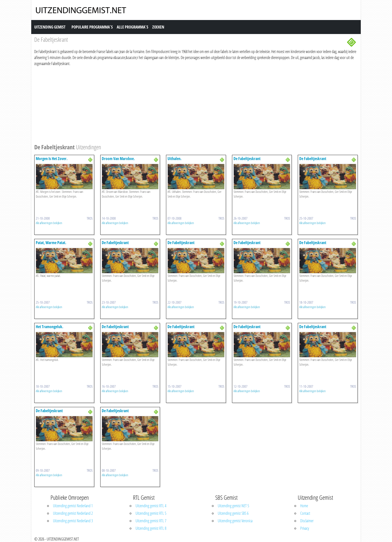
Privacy (305, 528)
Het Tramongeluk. (49, 327)
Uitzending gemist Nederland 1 (73, 506)
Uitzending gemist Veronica (235, 521)
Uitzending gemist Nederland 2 (73, 513)
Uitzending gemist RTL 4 (151, 506)
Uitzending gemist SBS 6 (233, 513)
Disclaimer (307, 521)
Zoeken (158, 27)
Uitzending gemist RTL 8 (151, 528)
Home (304, 506)
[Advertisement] (184, 104)
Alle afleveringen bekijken (49, 223)
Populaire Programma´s (92, 27)
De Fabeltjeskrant (247, 159)
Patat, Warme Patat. (51, 243)
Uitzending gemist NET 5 (233, 506)
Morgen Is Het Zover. (52, 159)
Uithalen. (174, 159)
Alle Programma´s (132, 27)
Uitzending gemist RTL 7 (151, 521)
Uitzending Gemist (50, 27)
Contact (305, 513)
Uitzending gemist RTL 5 (151, 513)
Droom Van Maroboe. (118, 159)
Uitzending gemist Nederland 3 (73, 521)
